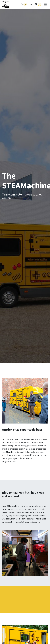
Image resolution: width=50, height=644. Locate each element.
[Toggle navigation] (45, 4)
